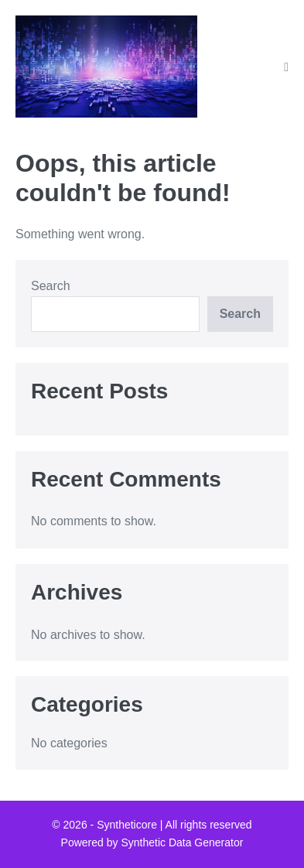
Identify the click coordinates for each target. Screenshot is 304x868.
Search (51, 286)
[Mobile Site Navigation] (286, 67)
